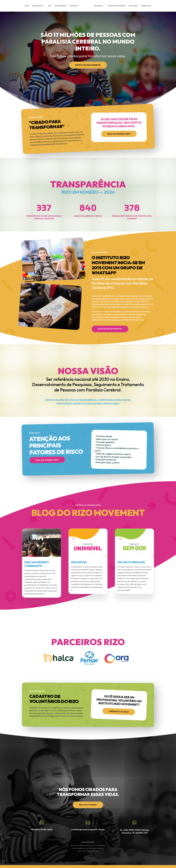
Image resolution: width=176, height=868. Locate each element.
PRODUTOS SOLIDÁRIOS (116, 6)
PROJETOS (74, 6)
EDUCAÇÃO (98, 6)
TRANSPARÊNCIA (61, 6)
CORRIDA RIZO (145, 6)
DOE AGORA (132, 6)
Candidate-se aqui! (119, 711)
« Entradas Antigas (28, 603)
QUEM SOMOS (38, 6)
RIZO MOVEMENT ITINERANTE (37, 564)
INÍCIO (28, 6)
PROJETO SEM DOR (131, 562)
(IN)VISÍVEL (79, 562)
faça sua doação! (88, 805)
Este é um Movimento (88, 65)
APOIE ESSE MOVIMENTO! (110, 329)
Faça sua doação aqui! (119, 135)
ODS (50, 6)
